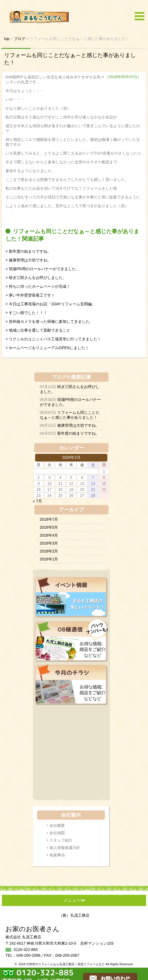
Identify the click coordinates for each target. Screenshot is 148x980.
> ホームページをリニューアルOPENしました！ (47, 348)
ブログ (59, 377)
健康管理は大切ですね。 (78, 425)
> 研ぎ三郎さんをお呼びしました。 (36, 278)
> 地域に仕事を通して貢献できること (38, 330)
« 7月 (37, 501)
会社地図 (57, 833)
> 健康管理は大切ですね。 (28, 260)
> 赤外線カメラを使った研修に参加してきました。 (49, 321)
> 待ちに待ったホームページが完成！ (38, 286)
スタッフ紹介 (61, 840)
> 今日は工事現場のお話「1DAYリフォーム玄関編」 (51, 304)
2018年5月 (49, 527)
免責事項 (57, 855)
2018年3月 (49, 543)
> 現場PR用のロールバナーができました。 (43, 269)
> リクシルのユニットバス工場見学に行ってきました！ (53, 339)
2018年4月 (49, 535)
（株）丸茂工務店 (74, 915)
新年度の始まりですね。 (78, 433)
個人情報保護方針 (65, 848)
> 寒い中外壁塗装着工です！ (30, 295)
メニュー (74, 900)
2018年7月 (49, 519)
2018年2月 (49, 551)
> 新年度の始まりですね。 (28, 251)
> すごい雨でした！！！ (26, 313)
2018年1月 (49, 559)
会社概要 (57, 825)
